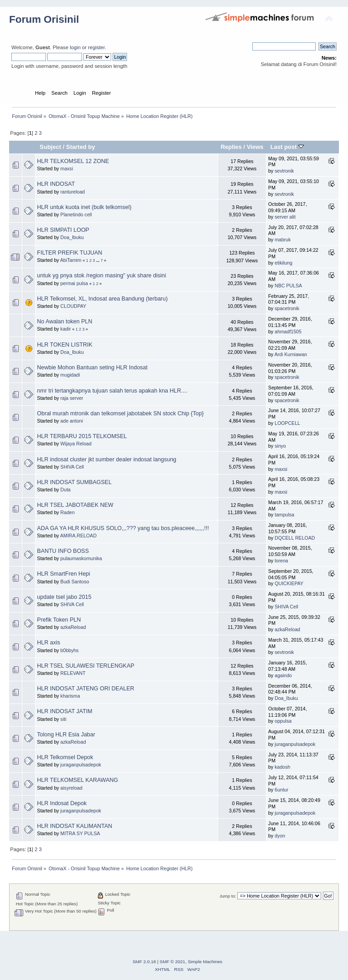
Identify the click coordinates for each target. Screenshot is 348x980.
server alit (285, 217)
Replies (231, 147)
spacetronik (287, 308)
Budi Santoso (75, 582)
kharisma (70, 696)
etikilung (284, 263)
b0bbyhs (70, 650)
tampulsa (284, 515)
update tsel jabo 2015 (64, 597)
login (75, 47)
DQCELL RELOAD (295, 538)
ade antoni (72, 421)
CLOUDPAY (74, 306)
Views (255, 147)
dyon (280, 836)
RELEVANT (73, 673)
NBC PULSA (288, 286)
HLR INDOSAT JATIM (64, 711)
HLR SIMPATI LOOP (63, 230)
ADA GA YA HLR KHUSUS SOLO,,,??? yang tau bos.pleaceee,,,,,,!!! (123, 528)
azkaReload (73, 627)
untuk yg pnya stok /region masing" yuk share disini (101, 276)
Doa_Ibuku (72, 237)
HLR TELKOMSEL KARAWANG (77, 780)
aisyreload (72, 788)
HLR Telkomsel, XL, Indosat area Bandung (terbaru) (102, 299)
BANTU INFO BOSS (63, 551)
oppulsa (283, 721)
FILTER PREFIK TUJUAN (69, 253)
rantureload (73, 192)
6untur (281, 790)
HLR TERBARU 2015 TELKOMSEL (82, 436)
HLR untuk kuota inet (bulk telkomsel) (84, 207)
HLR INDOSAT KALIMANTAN (74, 826)
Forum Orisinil (44, 19)
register (96, 47)
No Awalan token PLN (64, 322)
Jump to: (228, 896)
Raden (68, 512)
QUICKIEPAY (289, 583)
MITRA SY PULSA (80, 833)
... (98, 260)
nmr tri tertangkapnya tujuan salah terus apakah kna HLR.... (112, 391)
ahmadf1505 (288, 332)
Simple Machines (205, 962)
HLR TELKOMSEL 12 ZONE (73, 161)
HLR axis (49, 643)
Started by (81, 147)
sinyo (280, 446)
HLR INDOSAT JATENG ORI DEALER (85, 689)
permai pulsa (74, 283)
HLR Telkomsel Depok (65, 757)
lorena (281, 561)
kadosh (282, 767)
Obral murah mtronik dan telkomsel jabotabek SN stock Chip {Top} (120, 413)
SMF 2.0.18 (144, 962)
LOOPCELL (287, 423)
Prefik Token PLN (59, 620)
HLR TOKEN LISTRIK (65, 345)
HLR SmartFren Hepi (63, 574)
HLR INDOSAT (56, 184)
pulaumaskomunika (81, 558)
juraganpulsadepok (295, 744)
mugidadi (70, 375)
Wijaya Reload (76, 444)
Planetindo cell (76, 214)
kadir (66, 329)
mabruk (283, 240)
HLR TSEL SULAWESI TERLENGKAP (85, 666)
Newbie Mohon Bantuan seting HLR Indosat (92, 367)
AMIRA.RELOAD (78, 536)
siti (64, 719)
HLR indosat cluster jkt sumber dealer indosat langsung (107, 459)
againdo (283, 675)
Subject (50, 147)
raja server (72, 398)
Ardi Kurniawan (291, 354)
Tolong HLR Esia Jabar (66, 735)
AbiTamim (71, 260)
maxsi (67, 168)
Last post (287, 147)
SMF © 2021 (173, 962)
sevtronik (284, 171)
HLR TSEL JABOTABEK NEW (75, 505)
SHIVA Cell (72, 467)
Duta (66, 490)
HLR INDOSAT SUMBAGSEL (74, 482)
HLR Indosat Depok (62, 803)
